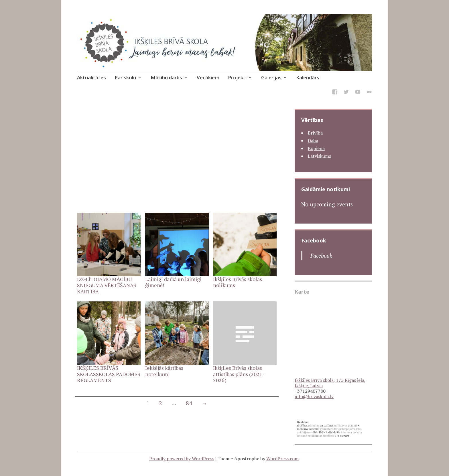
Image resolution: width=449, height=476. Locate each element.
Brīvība (315, 133)
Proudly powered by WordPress (182, 459)
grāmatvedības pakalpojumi (338, 429)
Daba (313, 141)
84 (189, 403)
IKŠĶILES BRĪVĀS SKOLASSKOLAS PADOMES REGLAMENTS (109, 374)
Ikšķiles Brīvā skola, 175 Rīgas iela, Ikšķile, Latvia (330, 383)
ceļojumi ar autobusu (321, 436)
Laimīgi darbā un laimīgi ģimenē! (173, 282)
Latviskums (319, 156)
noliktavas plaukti (346, 425)
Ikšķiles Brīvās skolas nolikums (238, 282)
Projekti (237, 77)
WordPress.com (282, 459)
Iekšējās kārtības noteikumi (164, 371)
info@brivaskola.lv (314, 396)
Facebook (314, 240)
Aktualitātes (91, 77)
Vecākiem (208, 77)
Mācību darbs (166, 77)
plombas (314, 425)
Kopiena (316, 148)
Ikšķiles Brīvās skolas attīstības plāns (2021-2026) (239, 374)
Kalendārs (308, 77)
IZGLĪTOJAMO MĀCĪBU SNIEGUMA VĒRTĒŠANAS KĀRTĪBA (107, 285)
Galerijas (271, 77)
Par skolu (125, 77)
